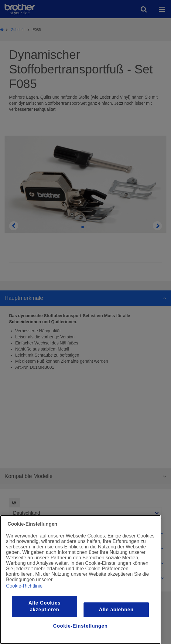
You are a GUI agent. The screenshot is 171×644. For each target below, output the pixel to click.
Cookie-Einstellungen (80, 626)
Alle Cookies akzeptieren (45, 606)
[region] (80, 580)
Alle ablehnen (116, 610)
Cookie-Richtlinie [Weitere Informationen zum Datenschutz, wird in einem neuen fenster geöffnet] (24, 586)
